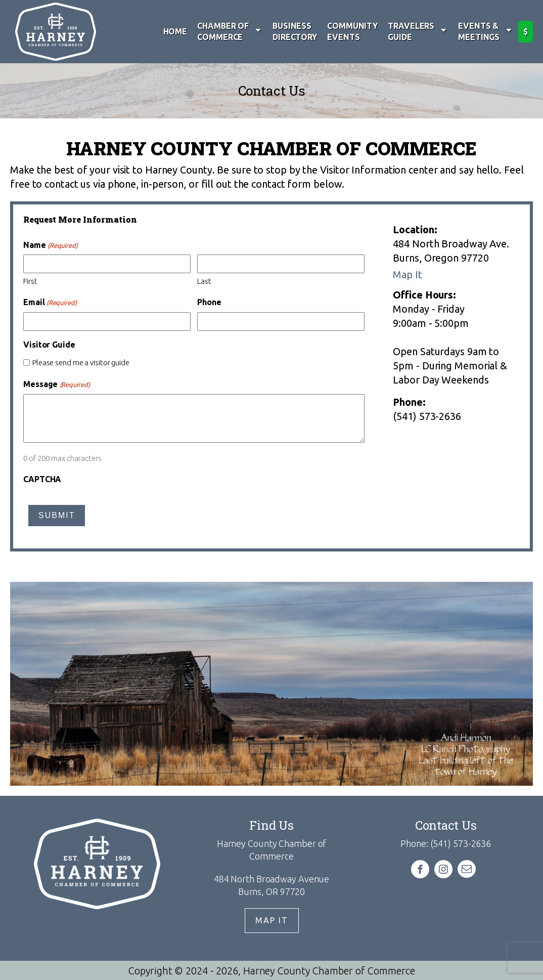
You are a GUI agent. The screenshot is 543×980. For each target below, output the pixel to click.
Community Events (352, 31)
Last (204, 281)
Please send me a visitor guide (81, 363)
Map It (407, 274)
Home (175, 31)
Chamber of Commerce (230, 31)
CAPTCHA (42, 479)
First (30, 281)
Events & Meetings (486, 31)
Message (57, 384)
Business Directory (295, 31)
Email (50, 302)
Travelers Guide (418, 31)
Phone (209, 302)
